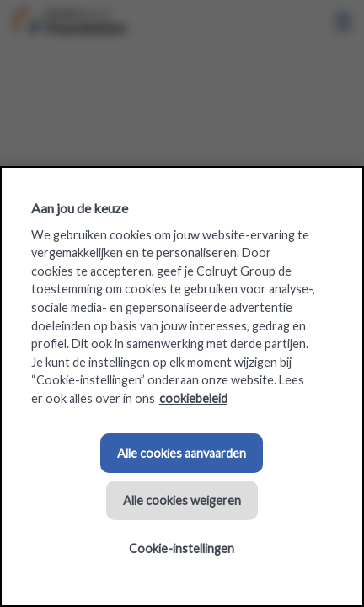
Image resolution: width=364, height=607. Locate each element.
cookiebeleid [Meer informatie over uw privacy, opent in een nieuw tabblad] (193, 398)
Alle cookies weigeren (182, 500)
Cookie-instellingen (182, 548)
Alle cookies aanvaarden (182, 453)
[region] (182, 387)
